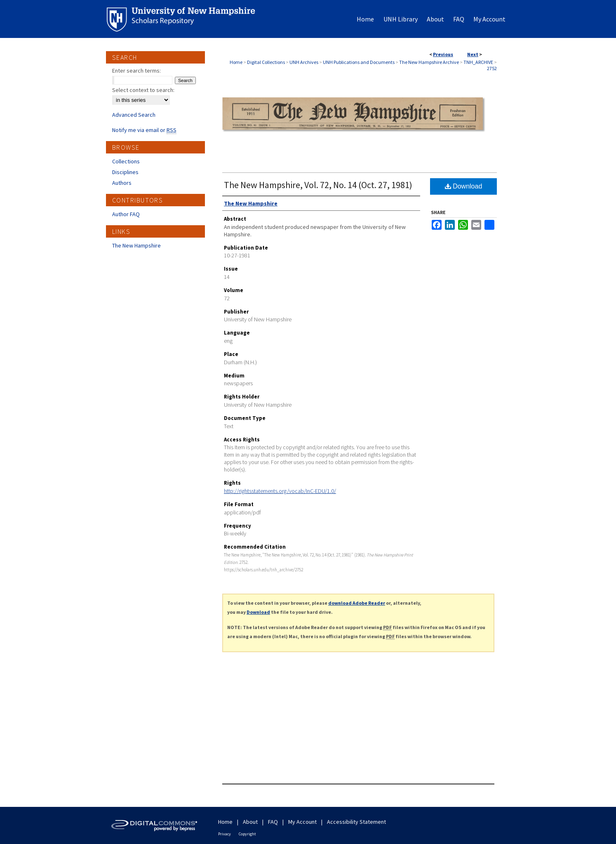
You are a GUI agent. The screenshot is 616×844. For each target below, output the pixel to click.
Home (236, 62)
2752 (492, 68)
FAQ (273, 822)
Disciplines (125, 172)
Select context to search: (143, 90)
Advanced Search (134, 115)
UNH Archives (304, 62)
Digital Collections (266, 62)
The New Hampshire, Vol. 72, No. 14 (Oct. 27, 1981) (318, 185)
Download (464, 186)
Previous (443, 54)
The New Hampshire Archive (429, 62)
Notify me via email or (144, 130)
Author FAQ (126, 214)
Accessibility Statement (356, 822)
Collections (126, 161)
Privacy (225, 834)
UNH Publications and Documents (359, 62)
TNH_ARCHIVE (478, 62)
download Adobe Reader (357, 603)
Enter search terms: (136, 71)
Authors (122, 183)
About (250, 822)
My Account (302, 822)
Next (473, 54)
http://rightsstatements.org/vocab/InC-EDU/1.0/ (280, 491)
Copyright (247, 834)
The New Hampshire (136, 245)
